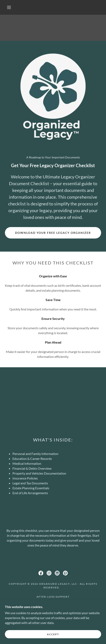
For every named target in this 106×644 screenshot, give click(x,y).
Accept (53, 634)
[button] (10, 7)
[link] (41, 573)
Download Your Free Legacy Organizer (53, 233)
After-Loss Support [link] (53, 597)
